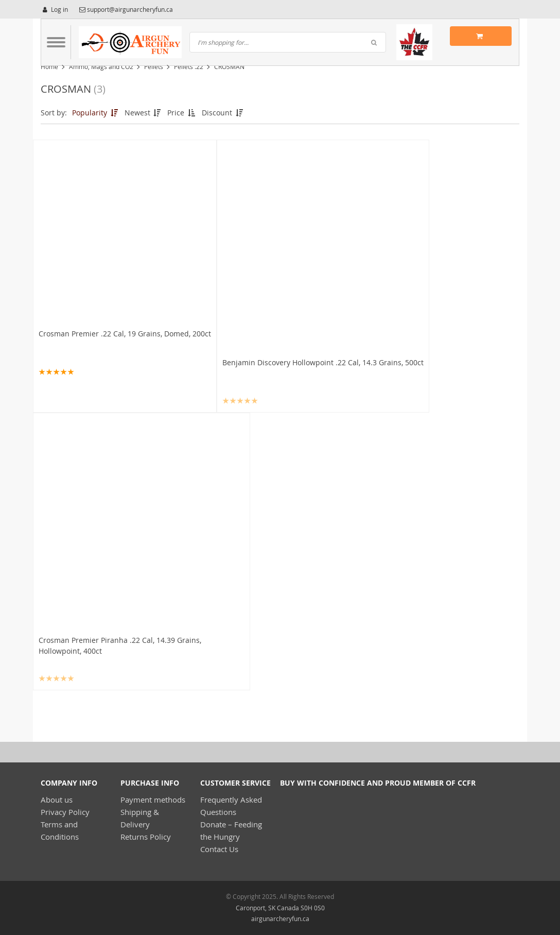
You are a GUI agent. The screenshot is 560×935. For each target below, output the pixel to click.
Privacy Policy (65, 812)
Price (182, 113)
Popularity (96, 113)
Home (49, 66)
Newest (144, 113)
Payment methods (153, 800)
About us (57, 800)
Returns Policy (146, 837)
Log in (54, 9)
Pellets (154, 66)
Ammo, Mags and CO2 (101, 66)
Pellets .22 (189, 66)
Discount (223, 113)
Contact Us (219, 849)
